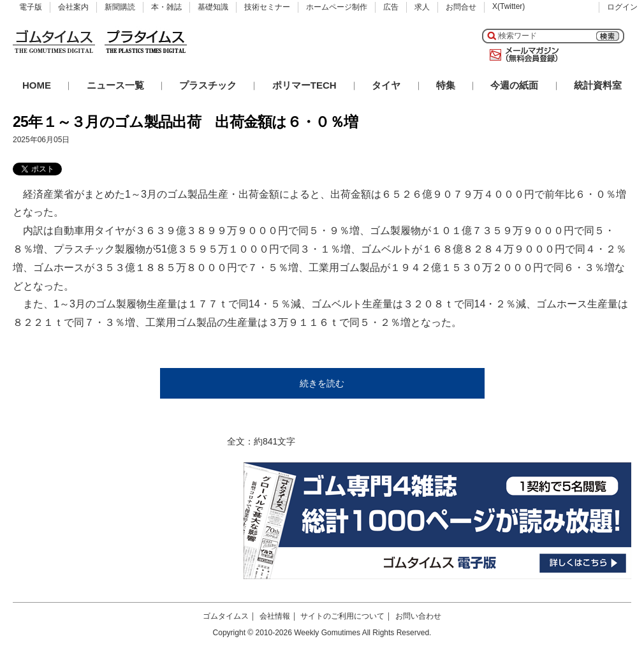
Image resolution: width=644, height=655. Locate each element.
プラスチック (208, 85)
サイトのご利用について (342, 616)
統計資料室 (598, 85)
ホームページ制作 (337, 7)
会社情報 (275, 616)
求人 (422, 7)
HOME (37, 85)
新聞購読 (120, 7)
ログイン (622, 7)
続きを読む (322, 383)
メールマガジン (522, 55)
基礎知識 (213, 7)
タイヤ (386, 85)
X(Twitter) (509, 6)
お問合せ (461, 7)
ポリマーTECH (304, 85)
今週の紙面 (514, 85)
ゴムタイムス (226, 616)
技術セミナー (267, 7)
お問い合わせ (418, 616)
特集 (446, 85)
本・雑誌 (166, 7)
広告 (391, 7)
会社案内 (73, 7)
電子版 (31, 7)
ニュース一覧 (115, 85)
